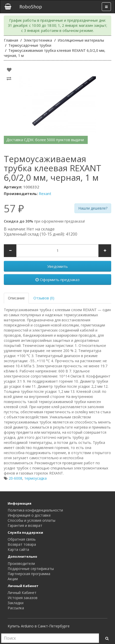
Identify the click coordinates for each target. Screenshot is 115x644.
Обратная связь (22, 539)
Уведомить (57, 266)
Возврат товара (22, 544)
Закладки (16, 603)
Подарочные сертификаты (31, 569)
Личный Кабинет (22, 593)
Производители (21, 563)
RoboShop (31, 7)
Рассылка (16, 608)
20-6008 (15, 478)
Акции (13, 579)
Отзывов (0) (44, 298)
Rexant (45, 193)
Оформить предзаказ (57, 280)
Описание (16, 298)
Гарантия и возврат (25, 525)
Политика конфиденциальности (35, 510)
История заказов (23, 598)
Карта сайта (18, 549)
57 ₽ (14, 209)
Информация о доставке (29, 515)
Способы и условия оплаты (31, 520)
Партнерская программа (29, 574)
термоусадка (35, 478)
